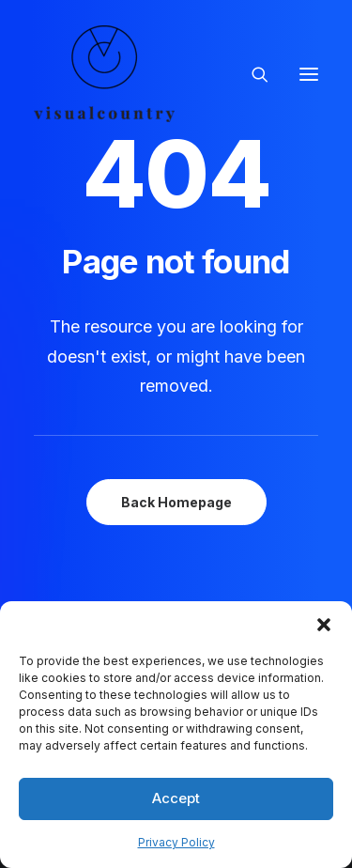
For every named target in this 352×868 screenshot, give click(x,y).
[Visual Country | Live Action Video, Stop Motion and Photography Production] (104, 74)
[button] (324, 625)
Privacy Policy (176, 842)
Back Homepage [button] (176, 502)
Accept (176, 798)
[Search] (252, 74)
